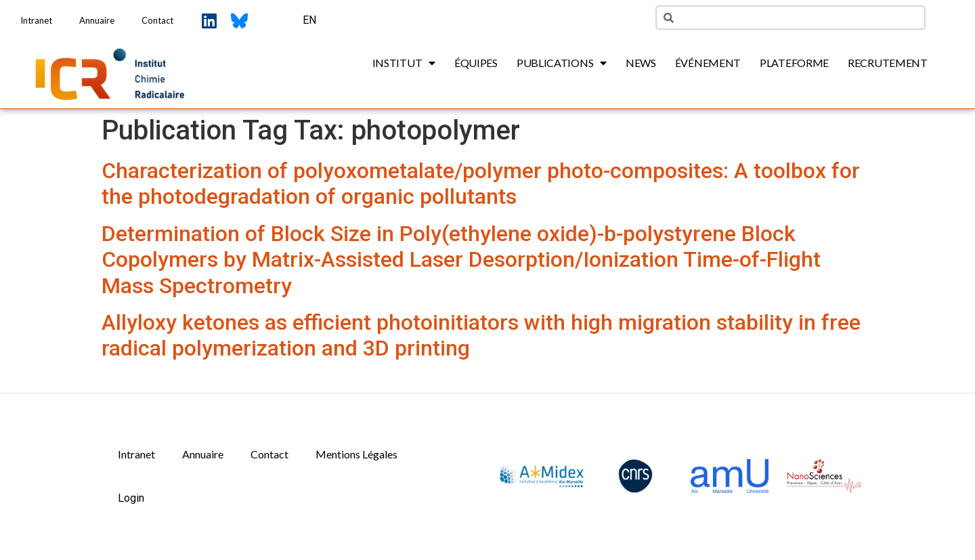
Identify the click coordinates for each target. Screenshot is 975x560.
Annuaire (97, 20)
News (641, 63)
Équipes (476, 63)
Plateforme (794, 63)
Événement (708, 63)
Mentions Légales (356, 454)
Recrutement (888, 63)
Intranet (36, 20)
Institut (404, 63)
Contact (157, 20)
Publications (562, 63)
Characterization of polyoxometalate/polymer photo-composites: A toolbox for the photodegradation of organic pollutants (481, 184)
